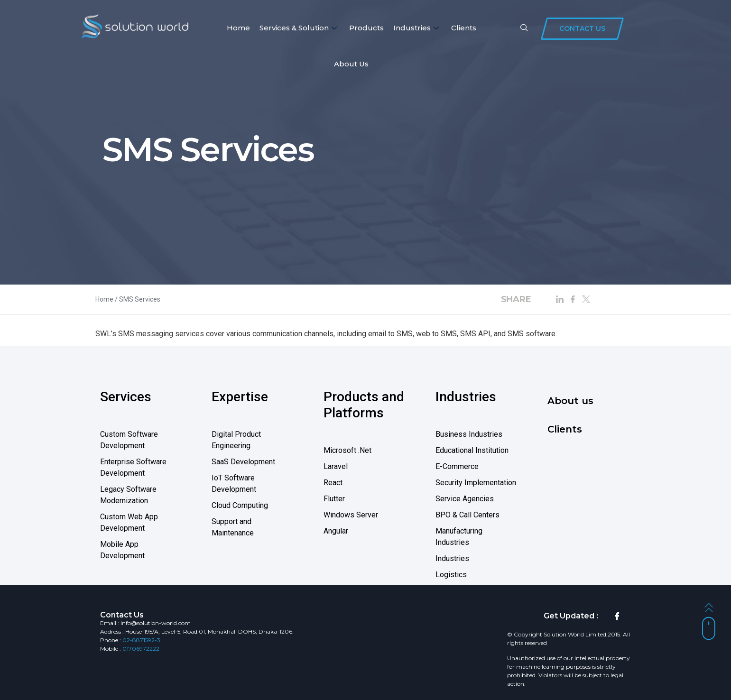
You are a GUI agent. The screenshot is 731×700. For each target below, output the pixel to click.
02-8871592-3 (141, 640)
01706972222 (141, 649)
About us (351, 64)
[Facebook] (617, 616)
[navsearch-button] (524, 28)
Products (366, 28)
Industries (416, 28)
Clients (464, 28)
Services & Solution (298, 28)
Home (238, 28)
